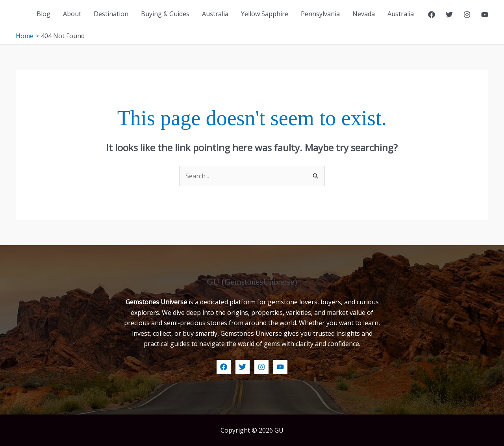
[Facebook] (432, 15)
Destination (111, 14)
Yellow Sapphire (265, 14)
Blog (44, 14)
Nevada (364, 14)
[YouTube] (485, 15)
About (72, 14)
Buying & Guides (165, 14)
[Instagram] (467, 15)
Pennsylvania (320, 14)
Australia (215, 14)
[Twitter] (449, 15)
